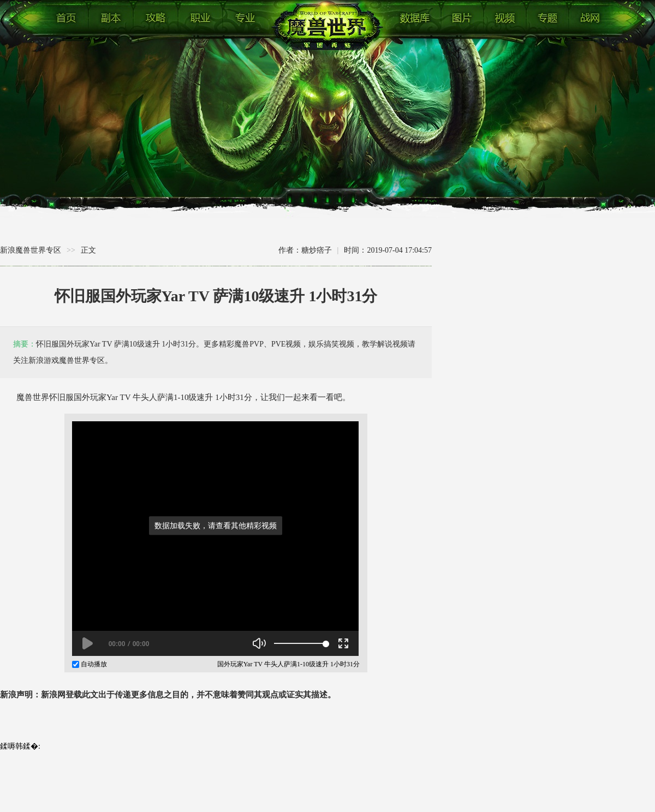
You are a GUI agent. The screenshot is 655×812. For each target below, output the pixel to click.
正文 (88, 250)
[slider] (300, 643)
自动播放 (90, 664)
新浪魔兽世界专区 (31, 250)
